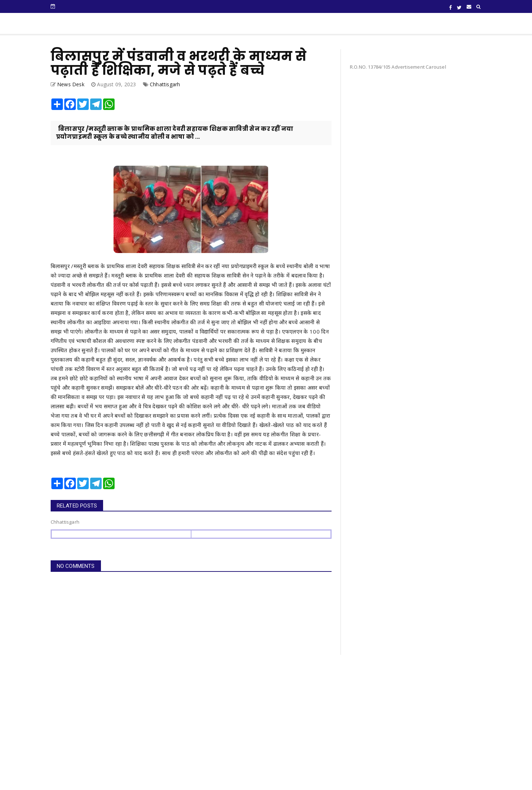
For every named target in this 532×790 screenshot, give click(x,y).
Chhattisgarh (165, 84)
